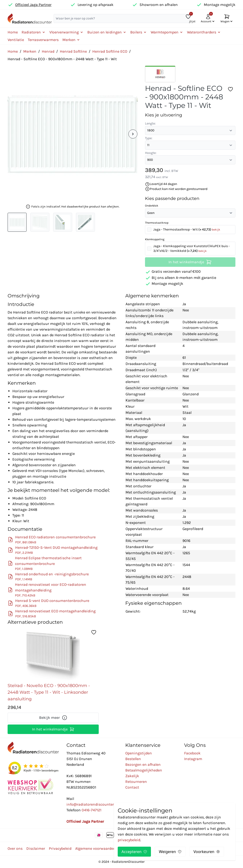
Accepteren (134, 852)
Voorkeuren (207, 852)
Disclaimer (36, 848)
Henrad (48, 51)
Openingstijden (139, 753)
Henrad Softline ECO (110, 51)
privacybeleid (129, 840)
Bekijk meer (53, 718)
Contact (132, 787)
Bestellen (133, 759)
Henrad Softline (73, 51)
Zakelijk (132, 776)
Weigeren (170, 852)
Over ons (15, 848)
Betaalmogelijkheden (144, 770)
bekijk (216, 230)
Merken (30, 51)
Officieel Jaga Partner (33, 5)
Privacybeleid (60, 848)
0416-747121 (91, 810)
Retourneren (136, 782)
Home (13, 32)
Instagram (193, 759)
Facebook (192, 753)
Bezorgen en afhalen (143, 764)
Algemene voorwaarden (95, 848)
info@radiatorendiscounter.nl (92, 804)
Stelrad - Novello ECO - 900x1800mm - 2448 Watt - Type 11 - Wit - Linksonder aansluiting (49, 692)
